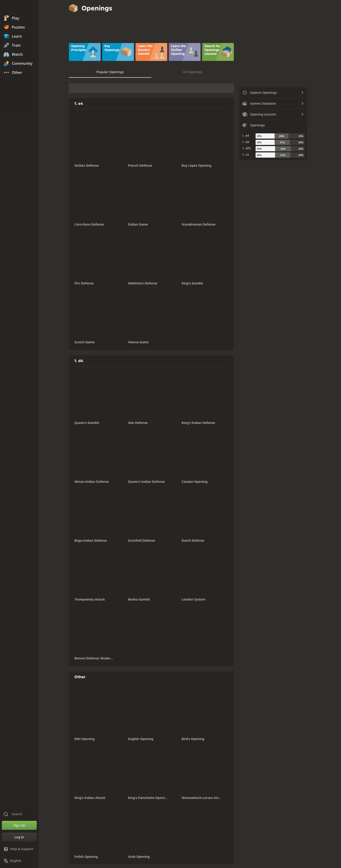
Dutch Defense (193, 540)
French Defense (140, 165)
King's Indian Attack (90, 798)
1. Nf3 (246, 148)
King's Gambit (192, 283)
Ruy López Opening (197, 165)
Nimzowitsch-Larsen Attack (202, 798)
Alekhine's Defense (143, 283)
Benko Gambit (139, 599)
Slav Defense (138, 423)
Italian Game (138, 224)
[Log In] (19, 837)
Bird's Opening (193, 739)
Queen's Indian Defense (146, 482)
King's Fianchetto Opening (148, 798)
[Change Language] (19, 861)
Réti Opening (85, 739)
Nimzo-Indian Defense (92, 482)
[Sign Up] (19, 825)
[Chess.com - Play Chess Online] (19, 8)
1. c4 (245, 155)
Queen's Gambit (87, 423)
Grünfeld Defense (142, 540)
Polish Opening (86, 857)
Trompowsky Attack (90, 599)
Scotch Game (85, 342)
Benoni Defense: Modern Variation (94, 658)
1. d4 (246, 142)
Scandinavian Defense (199, 224)
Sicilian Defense (87, 165)
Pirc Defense (84, 283)
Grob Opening (139, 857)
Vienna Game (138, 342)
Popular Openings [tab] (110, 72)
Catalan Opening (195, 482)
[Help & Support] (19, 849)
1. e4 (245, 136)
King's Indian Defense (198, 423)
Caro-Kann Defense (89, 224)
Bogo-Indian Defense (91, 540)
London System (194, 599)
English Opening (141, 739)
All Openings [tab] (193, 72)
